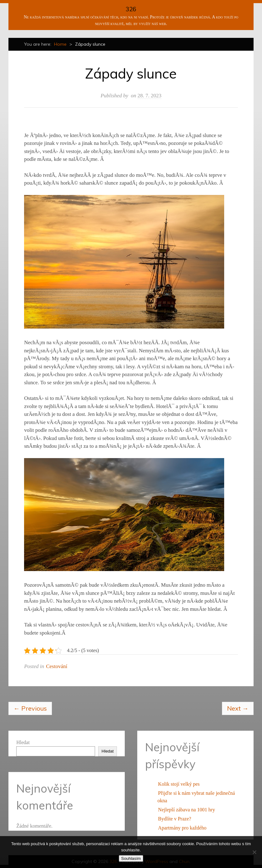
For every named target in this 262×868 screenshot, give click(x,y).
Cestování (57, 666)
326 (131, 9)
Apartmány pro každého (182, 828)
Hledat (23, 742)
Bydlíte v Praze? (175, 819)
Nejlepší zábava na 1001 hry (187, 810)
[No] (254, 852)
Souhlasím (131, 858)
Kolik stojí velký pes (179, 784)
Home (60, 44)
